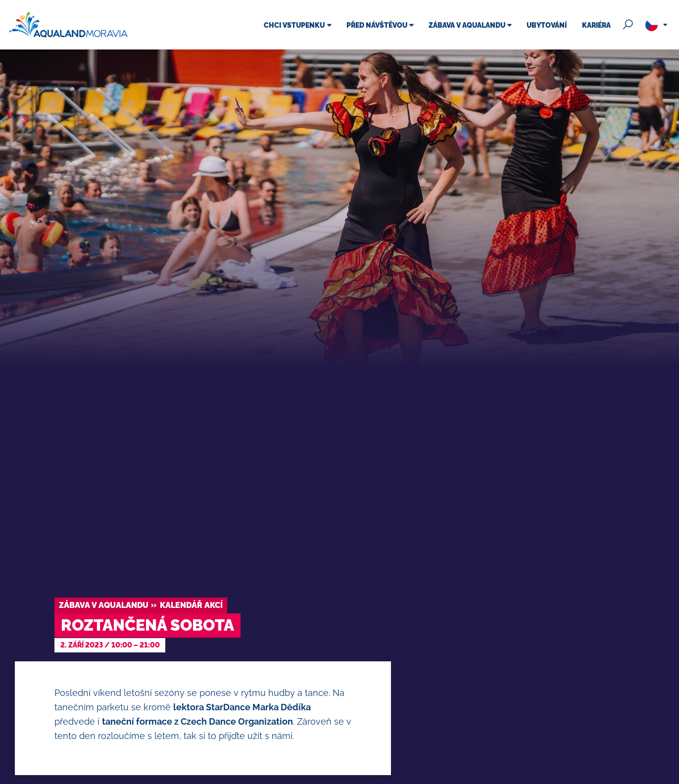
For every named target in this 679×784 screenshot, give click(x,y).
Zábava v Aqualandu (104, 605)
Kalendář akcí (191, 605)
